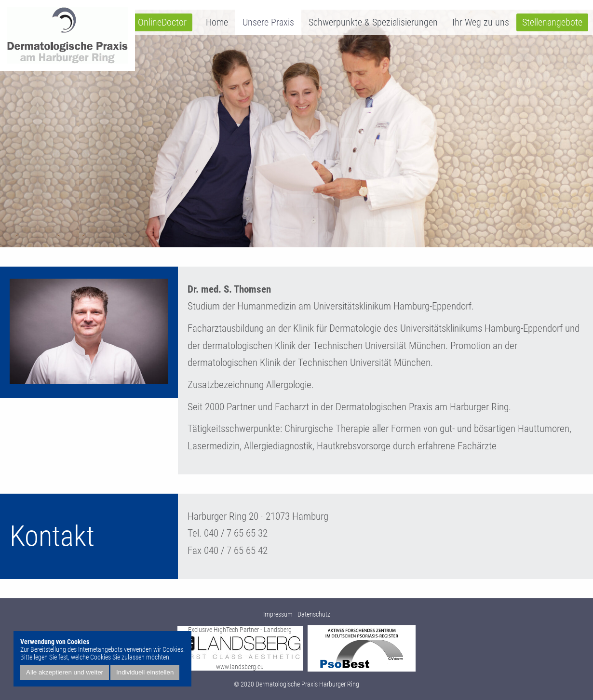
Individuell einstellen (145, 672)
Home (217, 22)
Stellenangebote (552, 22)
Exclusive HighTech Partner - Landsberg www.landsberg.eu (240, 648)
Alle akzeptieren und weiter (65, 672)
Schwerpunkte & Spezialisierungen (373, 22)
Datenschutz (314, 614)
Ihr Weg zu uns (481, 22)
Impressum (278, 614)
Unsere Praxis (268, 22)
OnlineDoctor (162, 22)
